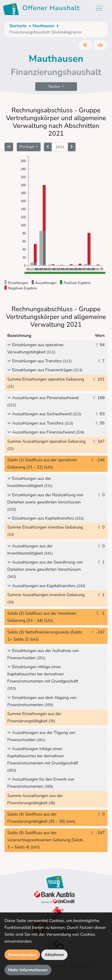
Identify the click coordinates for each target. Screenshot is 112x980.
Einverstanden (22, 955)
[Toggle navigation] (99, 8)
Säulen (55, 86)
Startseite (18, 26)
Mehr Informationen (28, 970)
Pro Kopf (27, 147)
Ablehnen (55, 955)
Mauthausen (43, 26)
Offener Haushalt (42, 9)
